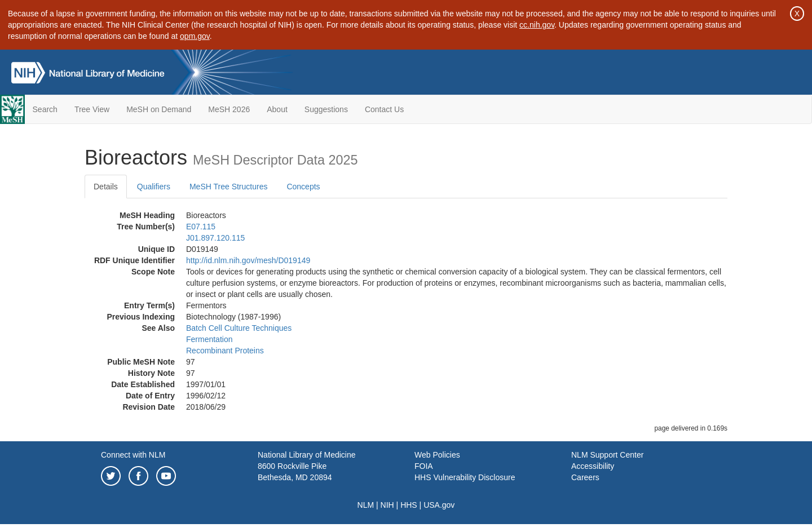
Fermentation (209, 339)
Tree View (92, 109)
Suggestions (326, 109)
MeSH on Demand (159, 109)
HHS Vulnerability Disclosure (465, 477)
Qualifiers (154, 187)
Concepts (303, 187)
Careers (585, 477)
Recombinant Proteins (225, 351)
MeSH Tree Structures (229, 187)
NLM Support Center (607, 455)
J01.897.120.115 (215, 238)
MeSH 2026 (229, 109)
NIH (387, 505)
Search (45, 109)
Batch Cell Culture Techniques (239, 328)
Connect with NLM (133, 455)
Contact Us (384, 109)
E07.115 (201, 227)
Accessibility (593, 466)
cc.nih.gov (537, 25)
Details (106, 187)
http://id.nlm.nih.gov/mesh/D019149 (248, 260)
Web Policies (437, 455)
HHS (409, 505)
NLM (366, 505)
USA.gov (439, 505)
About (277, 109)
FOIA (424, 466)
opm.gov (195, 36)
